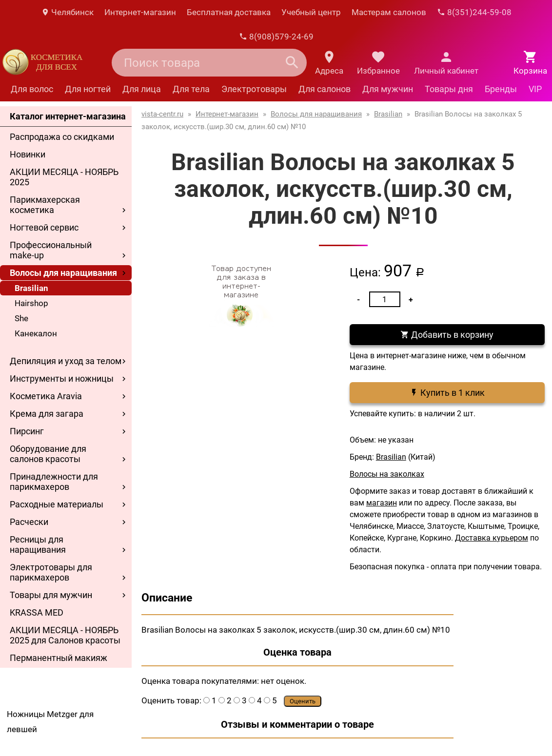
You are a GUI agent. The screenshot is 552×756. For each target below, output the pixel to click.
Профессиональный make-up (51, 250)
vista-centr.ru (162, 114)
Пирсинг (27, 431)
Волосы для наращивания (63, 273)
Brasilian (31, 288)
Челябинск (67, 12)
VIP (535, 89)
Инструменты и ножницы (62, 378)
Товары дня (449, 89)
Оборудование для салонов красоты (48, 454)
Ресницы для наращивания (38, 544)
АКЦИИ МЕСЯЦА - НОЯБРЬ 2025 (64, 177)
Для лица (142, 89)
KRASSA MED (37, 612)
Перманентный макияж (59, 658)
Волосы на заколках (387, 474)
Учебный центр (311, 12)
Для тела (191, 89)
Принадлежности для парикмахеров (54, 482)
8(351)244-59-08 (474, 12)
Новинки (28, 154)
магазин (382, 503)
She (21, 318)
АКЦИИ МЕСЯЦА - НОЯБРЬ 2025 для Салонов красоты (65, 635)
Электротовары (254, 89)
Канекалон (36, 333)
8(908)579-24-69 (276, 37)
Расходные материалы (57, 504)
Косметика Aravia (46, 396)
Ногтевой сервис (44, 227)
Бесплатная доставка (229, 12)
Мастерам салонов (389, 12)
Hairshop (31, 303)
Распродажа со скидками (62, 137)
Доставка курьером (492, 538)
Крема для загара (47, 414)
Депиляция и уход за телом (66, 361)
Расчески (29, 522)
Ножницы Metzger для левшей (50, 722)
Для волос (32, 89)
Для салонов (325, 89)
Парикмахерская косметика (45, 205)
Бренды (501, 89)
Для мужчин (388, 89)
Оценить (303, 701)
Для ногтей (88, 89)
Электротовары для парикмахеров (51, 572)
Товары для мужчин (51, 595)
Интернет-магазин (140, 12)
